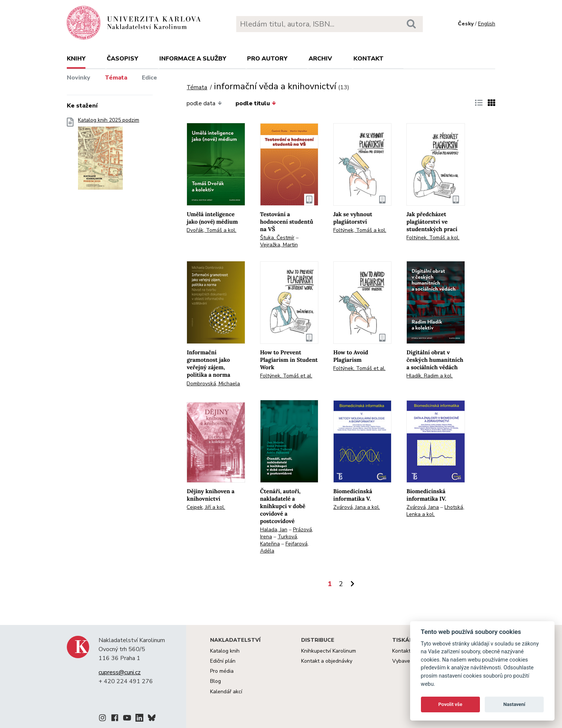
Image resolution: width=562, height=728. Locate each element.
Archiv (320, 59)
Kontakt (369, 59)
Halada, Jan (274, 530)
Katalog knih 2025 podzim (109, 156)
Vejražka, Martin (279, 245)
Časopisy (122, 59)
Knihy (76, 59)
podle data (204, 103)
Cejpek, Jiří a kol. (206, 507)
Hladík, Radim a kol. (430, 376)
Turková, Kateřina (279, 540)
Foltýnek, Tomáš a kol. (360, 230)
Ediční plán (223, 661)
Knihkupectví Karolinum (329, 651)
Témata (116, 78)
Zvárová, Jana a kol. (357, 507)
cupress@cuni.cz (120, 672)
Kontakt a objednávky (327, 661)
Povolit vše (450, 704)
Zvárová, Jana (423, 507)
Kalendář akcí (226, 692)
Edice (149, 78)
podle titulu (256, 103)
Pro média (222, 671)
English (487, 24)
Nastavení (514, 704)
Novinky (79, 78)
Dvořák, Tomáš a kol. (211, 230)
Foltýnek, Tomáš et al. (286, 376)
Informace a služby (193, 59)
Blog (216, 681)
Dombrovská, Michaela (213, 384)
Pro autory (267, 59)
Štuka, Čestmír (277, 238)
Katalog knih (225, 651)
